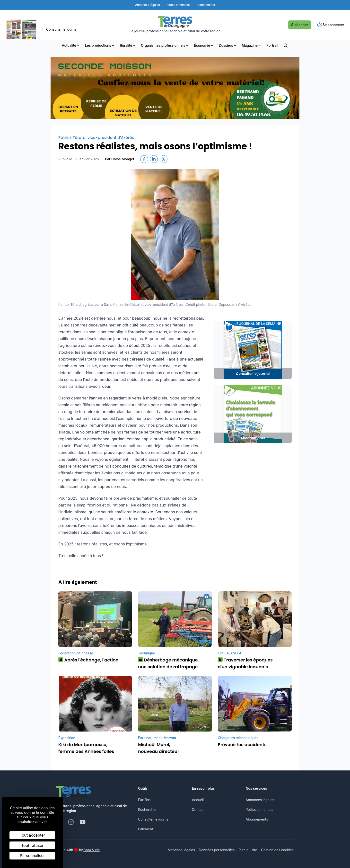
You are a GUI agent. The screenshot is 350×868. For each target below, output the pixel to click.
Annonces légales (260, 800)
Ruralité (128, 45)
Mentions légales (181, 850)
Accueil (198, 800)
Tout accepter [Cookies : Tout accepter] (32, 835)
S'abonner (300, 25)
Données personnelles (217, 850)
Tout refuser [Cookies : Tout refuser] (32, 845)
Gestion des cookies (277, 850)
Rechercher (147, 809)
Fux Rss (144, 800)
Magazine (252, 45)
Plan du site (248, 850)
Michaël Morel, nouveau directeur (159, 748)
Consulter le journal (154, 819)
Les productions (100, 45)
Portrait (272, 45)
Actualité (71, 45)
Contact (198, 809)
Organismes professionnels (165, 45)
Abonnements (257, 819)
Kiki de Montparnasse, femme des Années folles (86, 748)
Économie (204, 45)
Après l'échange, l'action (88, 660)
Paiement (146, 829)
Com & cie (92, 850)
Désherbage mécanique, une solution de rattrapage (168, 663)
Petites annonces (260, 809)
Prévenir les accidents (242, 745)
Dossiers (228, 45)
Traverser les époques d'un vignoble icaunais (245, 663)
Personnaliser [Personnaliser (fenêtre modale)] (32, 856)
